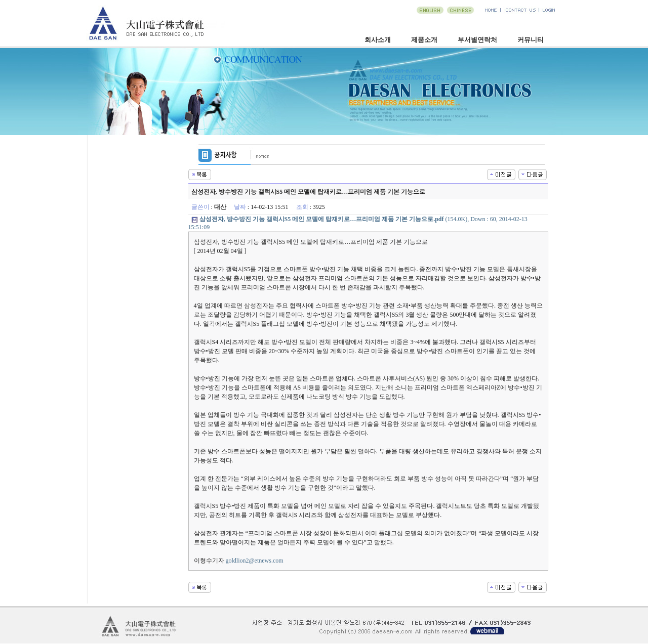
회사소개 (378, 40)
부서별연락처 (477, 40)
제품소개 (424, 40)
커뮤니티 (531, 40)
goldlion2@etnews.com (255, 561)
